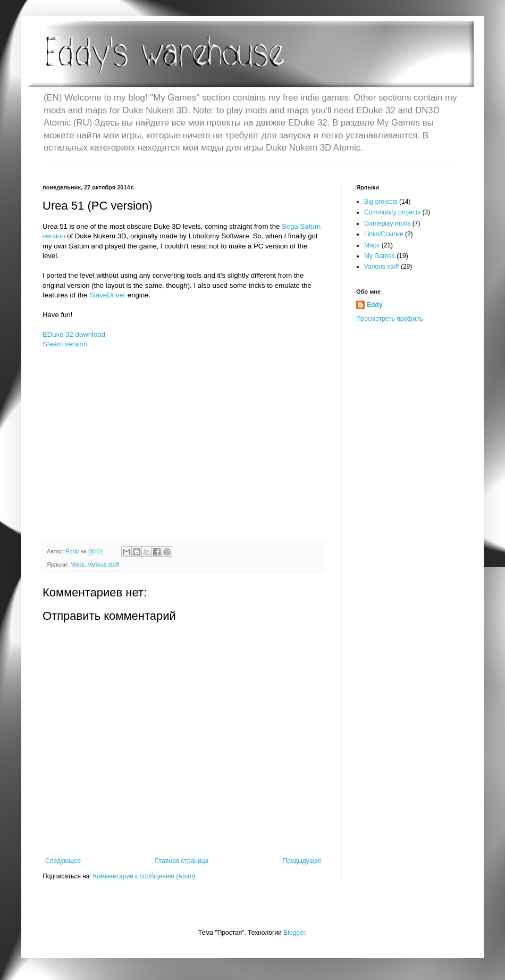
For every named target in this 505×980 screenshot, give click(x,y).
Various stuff (103, 564)
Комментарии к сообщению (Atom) (144, 876)
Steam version (65, 344)
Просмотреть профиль (390, 319)
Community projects (392, 212)
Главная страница (182, 861)
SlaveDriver (107, 295)
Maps (77, 564)
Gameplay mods (387, 223)
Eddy (374, 305)
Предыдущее (302, 861)
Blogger (294, 933)
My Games (380, 256)
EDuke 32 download (74, 334)
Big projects (381, 202)
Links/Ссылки (384, 234)
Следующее (63, 861)
